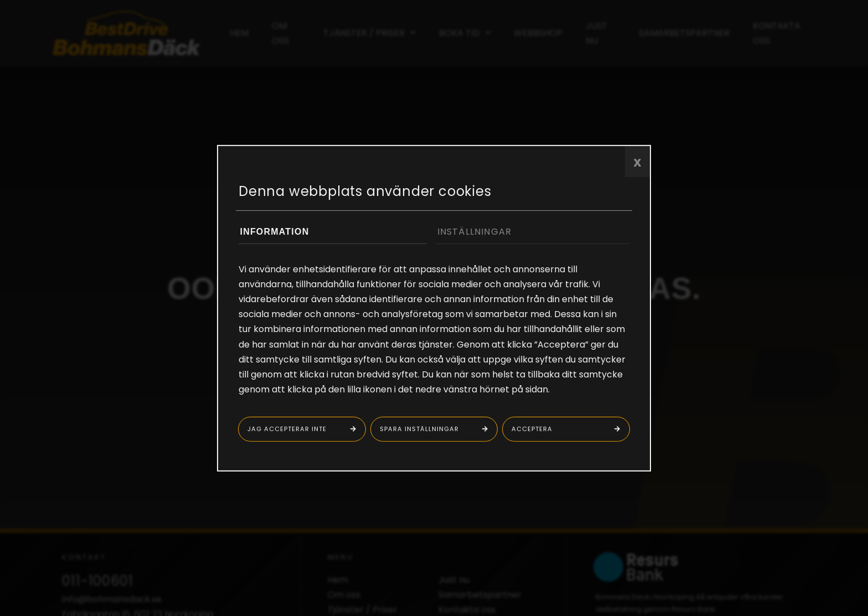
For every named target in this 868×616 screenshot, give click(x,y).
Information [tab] (275, 231)
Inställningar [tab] (475, 231)
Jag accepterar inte (287, 429)
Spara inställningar (419, 429)
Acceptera (532, 429)
